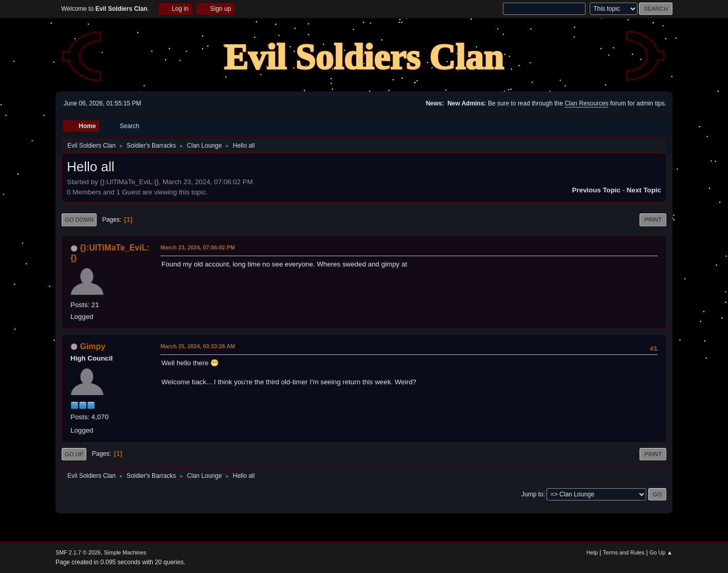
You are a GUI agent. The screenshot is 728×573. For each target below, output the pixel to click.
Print (653, 220)
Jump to (532, 494)
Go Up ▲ (661, 552)
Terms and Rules (624, 552)
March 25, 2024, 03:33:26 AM (198, 346)
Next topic (644, 190)
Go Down (79, 220)
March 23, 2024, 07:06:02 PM (198, 247)
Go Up (74, 454)
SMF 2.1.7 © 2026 (78, 552)
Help (592, 552)
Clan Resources (586, 103)
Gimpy (93, 346)
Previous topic (596, 190)
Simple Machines (125, 552)
